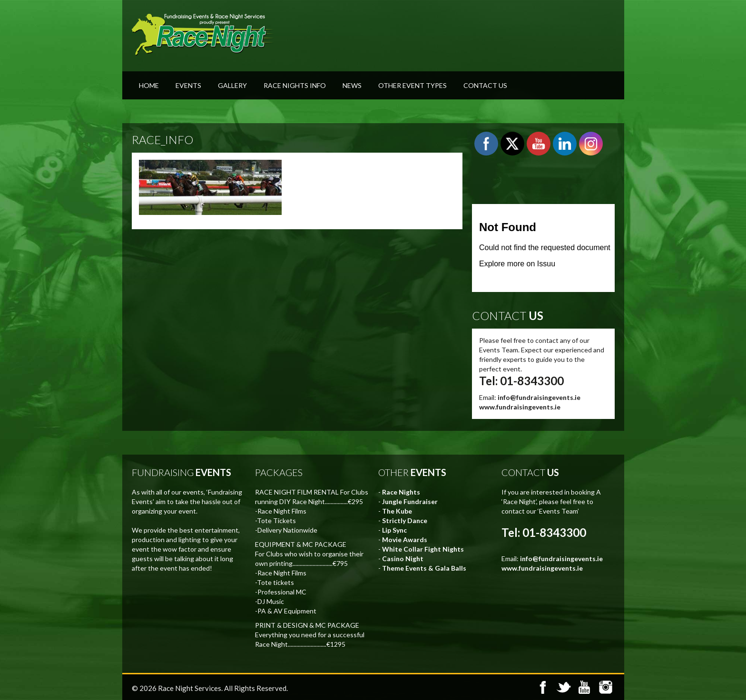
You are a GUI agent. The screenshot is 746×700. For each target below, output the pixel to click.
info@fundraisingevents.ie (539, 397)
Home (149, 85)
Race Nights (401, 492)
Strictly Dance (405, 520)
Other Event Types (412, 85)
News (352, 85)
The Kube (397, 511)
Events (188, 85)
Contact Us (485, 85)
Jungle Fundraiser (410, 501)
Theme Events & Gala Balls (424, 568)
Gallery (232, 85)
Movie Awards (405, 540)
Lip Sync (394, 530)
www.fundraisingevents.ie (520, 407)
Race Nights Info (295, 85)
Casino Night (403, 559)
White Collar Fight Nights (423, 549)
